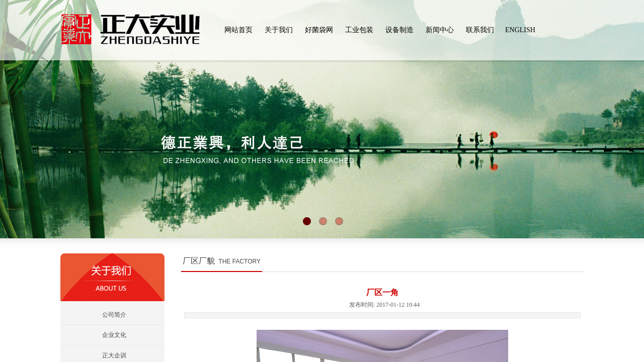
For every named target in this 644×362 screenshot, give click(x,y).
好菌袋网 (319, 30)
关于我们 (279, 30)
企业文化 (114, 335)
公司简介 (114, 315)
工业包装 (359, 30)
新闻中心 (440, 30)
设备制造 (399, 30)
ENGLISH (520, 30)
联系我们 (480, 30)
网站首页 (238, 30)
